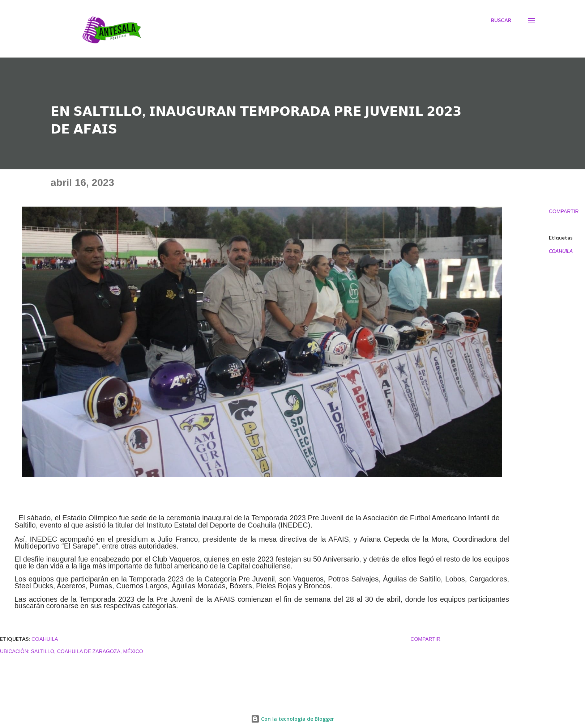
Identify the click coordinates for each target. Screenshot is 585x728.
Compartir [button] (564, 211)
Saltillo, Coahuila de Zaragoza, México (87, 651)
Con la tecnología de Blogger (292, 719)
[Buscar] (501, 20)
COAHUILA (561, 251)
